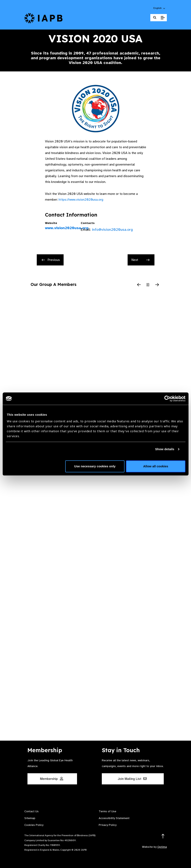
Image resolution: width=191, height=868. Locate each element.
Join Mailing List (132, 779)
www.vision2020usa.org (60, 228)
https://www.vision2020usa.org (81, 200)
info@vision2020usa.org (112, 230)
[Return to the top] (163, 836)
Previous (51, 260)
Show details (165, 449)
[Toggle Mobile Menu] (163, 18)
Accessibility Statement (114, 818)
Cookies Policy (34, 825)
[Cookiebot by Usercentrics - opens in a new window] (167, 399)
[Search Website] (155, 18)
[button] (160, 8)
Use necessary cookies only (95, 466)
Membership (52, 779)
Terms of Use (107, 811)
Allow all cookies (156, 466)
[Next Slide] (157, 285)
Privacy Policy (108, 825)
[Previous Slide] (139, 285)
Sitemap (30, 818)
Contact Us (31, 811)
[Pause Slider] (148, 285)
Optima (162, 847)
